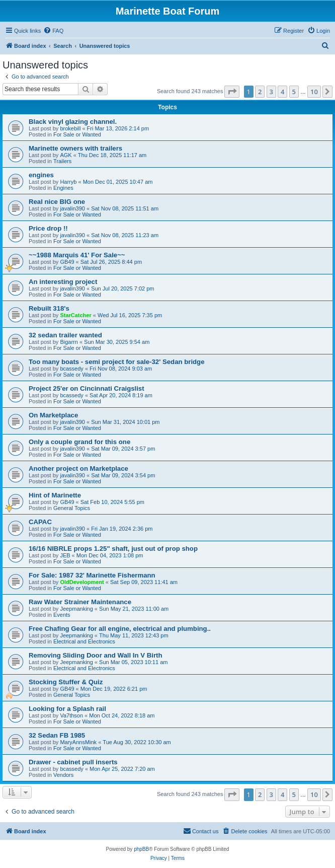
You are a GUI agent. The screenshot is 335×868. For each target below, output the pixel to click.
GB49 (67, 262)
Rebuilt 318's (49, 308)
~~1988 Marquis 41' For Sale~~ (77, 255)
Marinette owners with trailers (75, 148)
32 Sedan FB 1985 (57, 735)
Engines (63, 188)
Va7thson (71, 715)
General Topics (72, 508)
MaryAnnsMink (78, 742)
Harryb (68, 182)
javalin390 (72, 208)
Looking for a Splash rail (67, 709)
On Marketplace (53, 415)
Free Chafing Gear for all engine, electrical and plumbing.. (120, 629)
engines (41, 175)
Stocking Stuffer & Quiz (66, 682)
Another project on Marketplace (78, 468)
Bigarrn (69, 342)
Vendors (63, 775)
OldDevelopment (82, 582)
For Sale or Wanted (77, 134)
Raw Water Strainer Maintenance (80, 602)
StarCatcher (75, 315)
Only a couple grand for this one (79, 442)
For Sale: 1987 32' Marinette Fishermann (92, 575)
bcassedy (71, 369)
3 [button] (271, 92)
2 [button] (260, 92)
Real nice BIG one (57, 202)
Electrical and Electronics (84, 641)
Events (62, 615)
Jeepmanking (76, 609)
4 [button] (282, 92)
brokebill (70, 128)
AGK (66, 155)
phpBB (141, 849)
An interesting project (63, 282)
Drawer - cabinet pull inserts (73, 762)
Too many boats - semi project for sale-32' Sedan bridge (117, 362)
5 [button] (294, 92)
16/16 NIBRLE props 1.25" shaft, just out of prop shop (113, 549)
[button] (232, 92)
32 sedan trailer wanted (65, 335)
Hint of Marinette (55, 495)
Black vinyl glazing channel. (73, 122)
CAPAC (40, 522)
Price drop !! (48, 228)
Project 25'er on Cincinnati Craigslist (87, 388)
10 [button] (314, 92)
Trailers (62, 161)
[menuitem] (53, 31)
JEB (65, 555)
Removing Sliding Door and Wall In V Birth (95, 655)
